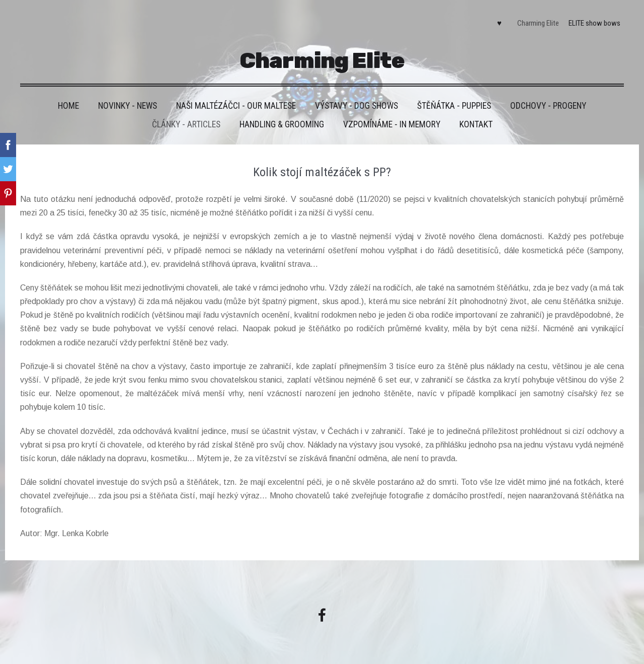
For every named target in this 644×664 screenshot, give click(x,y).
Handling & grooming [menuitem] (282, 124)
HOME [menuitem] (68, 106)
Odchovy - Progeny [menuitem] (548, 106)
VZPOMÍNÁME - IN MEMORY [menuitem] (392, 124)
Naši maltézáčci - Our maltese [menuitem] (236, 106)
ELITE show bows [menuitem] (594, 23)
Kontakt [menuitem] (476, 124)
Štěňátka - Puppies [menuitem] (454, 106)
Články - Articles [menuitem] (186, 124)
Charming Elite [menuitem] (538, 23)
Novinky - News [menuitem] (128, 106)
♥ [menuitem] (499, 23)
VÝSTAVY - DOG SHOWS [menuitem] (356, 106)
